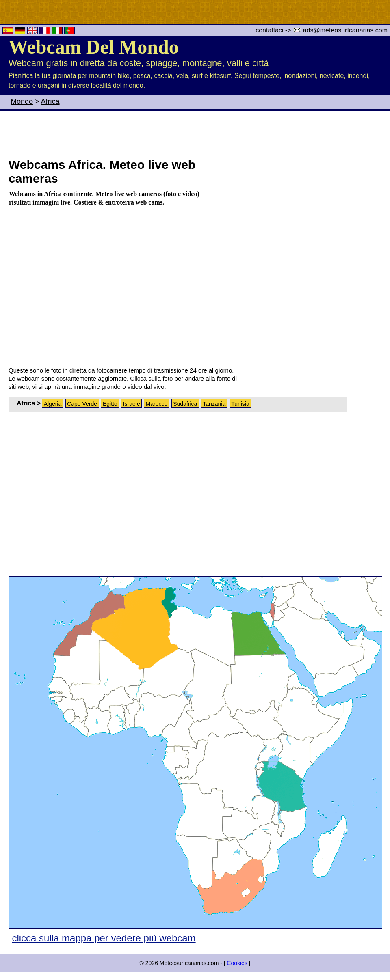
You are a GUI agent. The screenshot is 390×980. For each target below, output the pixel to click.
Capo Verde (82, 404)
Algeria (53, 404)
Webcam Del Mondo (94, 47)
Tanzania (214, 404)
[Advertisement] (227, 134)
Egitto (110, 404)
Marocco (157, 404)
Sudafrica (185, 404)
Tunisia (240, 404)
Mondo (22, 101)
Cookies (237, 963)
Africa (50, 101)
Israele (132, 404)
